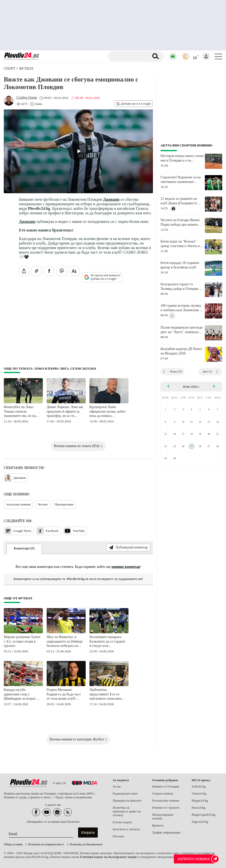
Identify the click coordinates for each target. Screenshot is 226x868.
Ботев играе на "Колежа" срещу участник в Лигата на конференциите (181, 244)
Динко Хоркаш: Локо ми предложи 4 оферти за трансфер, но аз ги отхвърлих (65, 412)
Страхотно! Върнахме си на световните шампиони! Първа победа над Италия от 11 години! (181, 180)
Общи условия (13, 844)
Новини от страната (166, 808)
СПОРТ (10, 69)
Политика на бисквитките (86, 844)
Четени (43, 504)
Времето (158, 825)
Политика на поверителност (46, 844)
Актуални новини (18, 504)
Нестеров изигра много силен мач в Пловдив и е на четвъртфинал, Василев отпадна (182, 158)
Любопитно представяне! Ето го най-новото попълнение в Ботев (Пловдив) (107, 695)
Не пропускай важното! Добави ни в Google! (102, 277)
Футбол (26, 69)
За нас (117, 786)
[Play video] (78, 151)
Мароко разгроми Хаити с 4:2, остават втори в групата (22, 641)
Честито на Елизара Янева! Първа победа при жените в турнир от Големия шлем (181, 222)
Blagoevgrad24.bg (203, 815)
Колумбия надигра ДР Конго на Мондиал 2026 (181, 351)
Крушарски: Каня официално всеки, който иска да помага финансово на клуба (108, 412)
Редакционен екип (125, 794)
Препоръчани (64, 504)
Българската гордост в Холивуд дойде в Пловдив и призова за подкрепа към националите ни (181, 287)
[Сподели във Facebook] (49, 271)
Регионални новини (166, 801)
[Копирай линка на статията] (37, 271)
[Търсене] (130, 56)
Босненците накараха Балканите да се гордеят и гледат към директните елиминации (108, 642)
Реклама (118, 836)
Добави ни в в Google (134, 104)
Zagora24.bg (200, 822)
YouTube (74, 531)
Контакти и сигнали (126, 829)
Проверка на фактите (127, 801)
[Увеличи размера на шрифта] (74, 271)
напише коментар (126, 567)
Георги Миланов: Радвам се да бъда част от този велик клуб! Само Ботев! (64, 695)
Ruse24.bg (198, 808)
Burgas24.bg (200, 801)
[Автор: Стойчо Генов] (27, 98)
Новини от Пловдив (166, 786)
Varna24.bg (199, 794)
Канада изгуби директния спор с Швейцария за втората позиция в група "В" (20, 695)
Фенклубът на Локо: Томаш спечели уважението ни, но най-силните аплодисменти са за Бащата (21, 412)
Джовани (111, 199)
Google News (18, 531)
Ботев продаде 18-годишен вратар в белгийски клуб (180, 265)
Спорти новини (163, 794)
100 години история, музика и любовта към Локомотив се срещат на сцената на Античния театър (182, 308)
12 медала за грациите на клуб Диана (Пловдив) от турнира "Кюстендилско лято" (179, 201)
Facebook (48, 531)
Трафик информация (166, 833)
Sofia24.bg (199, 786)
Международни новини (163, 817)
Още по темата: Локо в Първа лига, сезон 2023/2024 (50, 369)
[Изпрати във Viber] (62, 271)
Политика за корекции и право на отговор (127, 811)
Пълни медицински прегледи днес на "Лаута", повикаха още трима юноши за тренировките (182, 330)
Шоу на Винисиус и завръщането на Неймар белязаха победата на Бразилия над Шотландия (65, 642)
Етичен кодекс (122, 822)
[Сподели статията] (24, 271)
